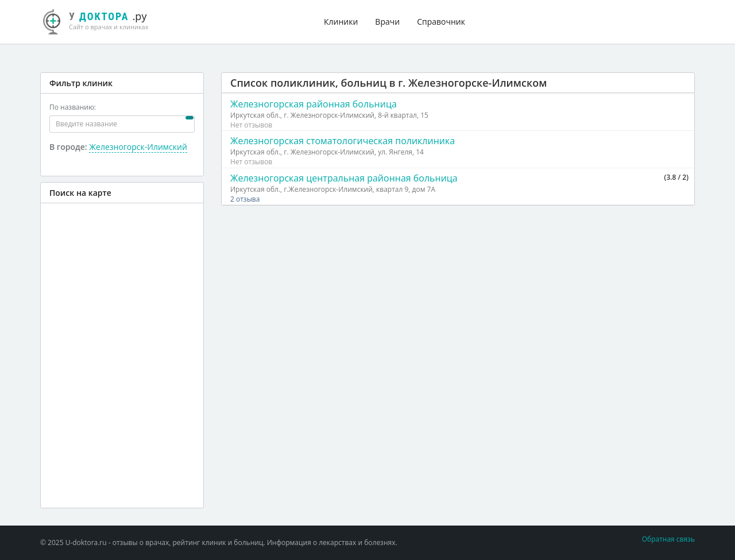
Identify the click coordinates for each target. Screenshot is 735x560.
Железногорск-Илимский (138, 147)
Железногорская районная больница (314, 104)
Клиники (341, 22)
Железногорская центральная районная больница (344, 178)
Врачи (387, 22)
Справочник (441, 22)
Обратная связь (668, 539)
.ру (100, 20)
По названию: (73, 107)
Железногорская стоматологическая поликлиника (343, 141)
